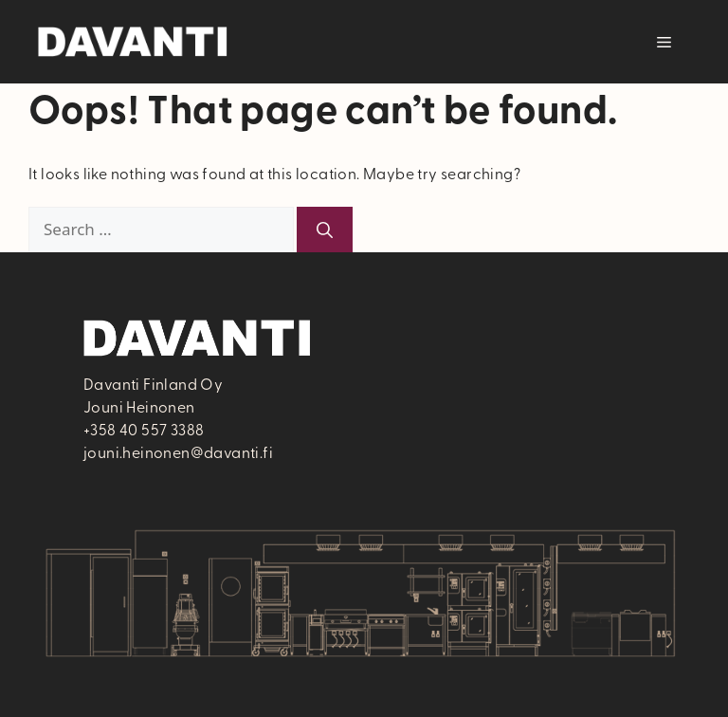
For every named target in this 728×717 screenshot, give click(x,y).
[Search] (325, 230)
